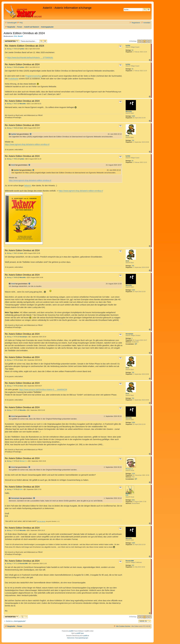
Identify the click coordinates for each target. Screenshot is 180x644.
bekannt (28, 186)
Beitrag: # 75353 (11, 49)
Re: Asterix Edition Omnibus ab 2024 (24, 46)
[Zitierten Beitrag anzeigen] (31, 134)
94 (132, 50)
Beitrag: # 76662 (11, 159)
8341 (133, 500)
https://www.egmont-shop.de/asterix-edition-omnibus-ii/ (27, 144)
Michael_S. (129, 469)
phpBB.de (86, 636)
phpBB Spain (80, 633)
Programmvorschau (33, 76)
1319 (133, 473)
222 (133, 565)
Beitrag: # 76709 (11, 489)
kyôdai (128, 45)
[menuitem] (20, 23)
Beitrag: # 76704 (11, 337)
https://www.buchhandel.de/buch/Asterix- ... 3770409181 (30, 58)
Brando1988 (130, 561)
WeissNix (129, 111)
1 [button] (142, 41)
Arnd (127, 136)
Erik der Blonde (41, 521)
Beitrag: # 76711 (11, 564)
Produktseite (13, 79)
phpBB (71, 631)
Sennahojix (129, 334)
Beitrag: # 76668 (11, 278)
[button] (139, 41)
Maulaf (20, 36)
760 (133, 140)
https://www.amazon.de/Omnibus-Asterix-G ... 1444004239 (43, 390)
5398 (133, 116)
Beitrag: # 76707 (11, 410)
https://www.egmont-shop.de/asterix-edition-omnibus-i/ (81, 191)
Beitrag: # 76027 (11, 104)
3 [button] (147, 41)
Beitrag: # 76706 (11, 386)
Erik (15, 36)
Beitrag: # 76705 (11, 360)
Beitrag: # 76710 (11, 530)
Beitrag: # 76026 (11, 67)
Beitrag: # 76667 (11, 253)
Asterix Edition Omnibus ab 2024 (24, 33)
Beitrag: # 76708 (11, 461)
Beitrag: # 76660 (11, 128)
